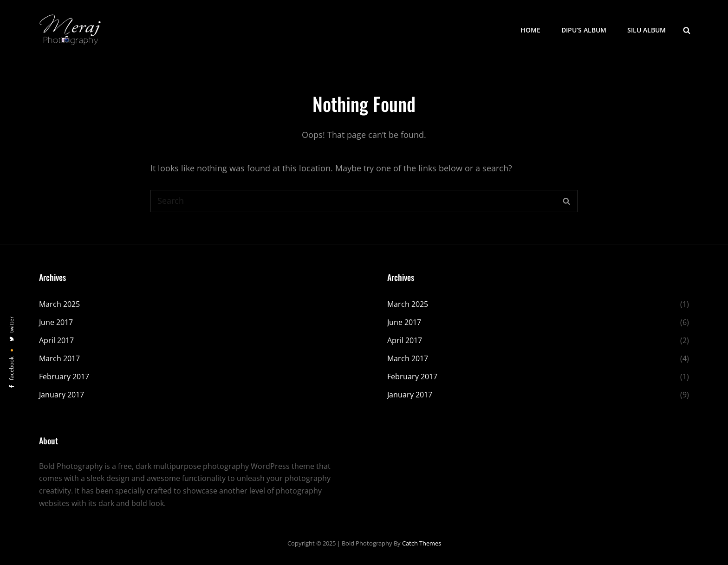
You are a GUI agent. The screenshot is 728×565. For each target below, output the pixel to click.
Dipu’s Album (584, 30)
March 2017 (59, 358)
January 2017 (62, 395)
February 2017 (64, 377)
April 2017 (56, 340)
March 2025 (59, 304)
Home (530, 30)
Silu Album (647, 30)
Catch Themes (422, 543)
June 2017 (56, 322)
